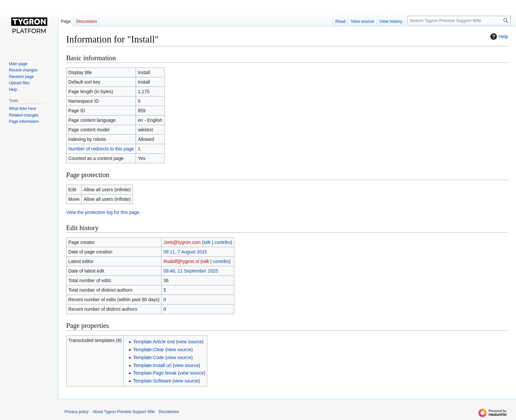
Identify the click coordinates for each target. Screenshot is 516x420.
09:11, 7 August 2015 (185, 252)
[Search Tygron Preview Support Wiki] (459, 21)
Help (498, 37)
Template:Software (152, 381)
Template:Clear (148, 350)
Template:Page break (155, 373)
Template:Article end (154, 342)
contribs (223, 242)
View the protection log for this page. (103, 212)
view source (190, 342)
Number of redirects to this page (101, 149)
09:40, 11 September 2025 (191, 271)
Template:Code (148, 357)
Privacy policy (77, 412)
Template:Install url (152, 365)
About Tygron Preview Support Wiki (124, 412)
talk (207, 242)
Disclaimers (169, 412)
